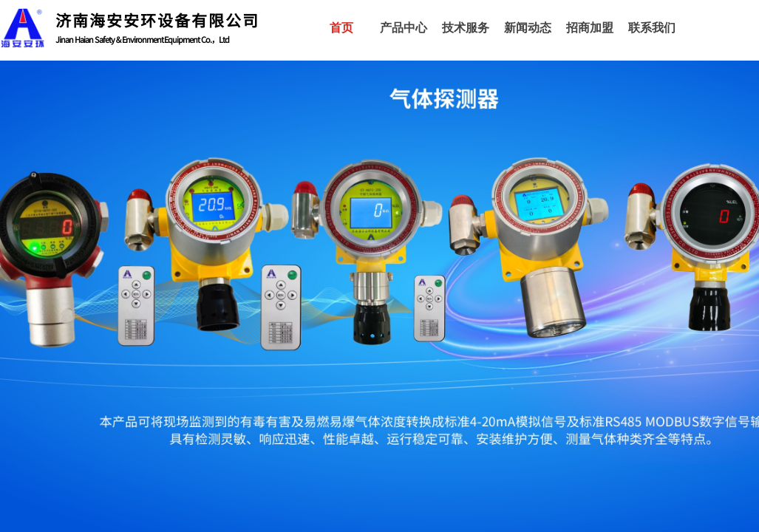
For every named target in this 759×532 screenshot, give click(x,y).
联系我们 (652, 28)
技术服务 (466, 28)
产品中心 (404, 28)
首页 (341, 28)
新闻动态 (528, 28)
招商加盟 (590, 28)
